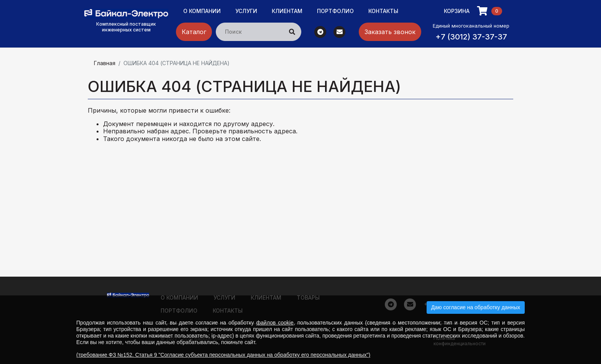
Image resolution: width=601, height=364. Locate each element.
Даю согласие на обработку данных (476, 307)
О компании (202, 11)
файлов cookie (275, 323)
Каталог (194, 32)
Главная (105, 63)
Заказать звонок (390, 32)
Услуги (246, 11)
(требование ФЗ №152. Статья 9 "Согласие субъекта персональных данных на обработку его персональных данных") (223, 355)
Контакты (383, 11)
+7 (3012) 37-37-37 (471, 37)
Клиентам (287, 11)
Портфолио (335, 11)
